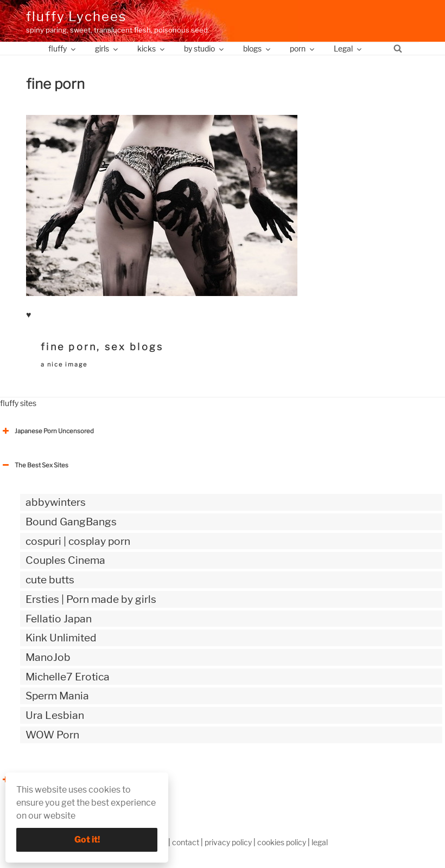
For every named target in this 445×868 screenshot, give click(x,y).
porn (303, 49)
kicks (152, 49)
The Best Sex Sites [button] (34, 465)
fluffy (63, 49)
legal (320, 842)
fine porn (69, 347)
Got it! (87, 840)
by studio (205, 49)
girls (107, 49)
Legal (348, 49)
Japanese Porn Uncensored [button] (47, 431)
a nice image (64, 364)
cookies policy (282, 842)
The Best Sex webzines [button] (41, 780)
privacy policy (228, 842)
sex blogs (134, 347)
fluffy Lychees (76, 17)
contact (186, 842)
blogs (258, 49)
